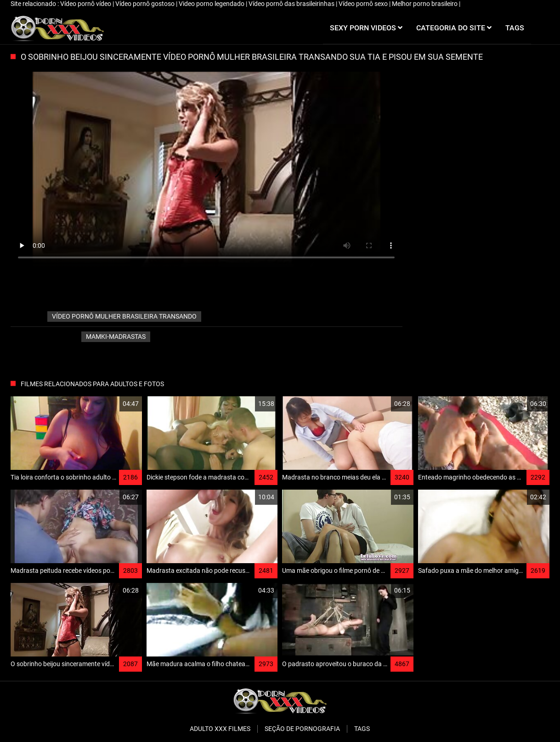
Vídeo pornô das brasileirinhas (292, 4)
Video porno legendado (212, 4)
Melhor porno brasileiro (425, 4)
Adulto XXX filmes (220, 729)
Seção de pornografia (302, 729)
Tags (362, 729)
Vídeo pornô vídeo (86, 4)
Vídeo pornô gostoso (146, 4)
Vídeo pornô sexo (364, 4)
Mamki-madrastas (116, 337)
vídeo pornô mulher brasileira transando (124, 316)
